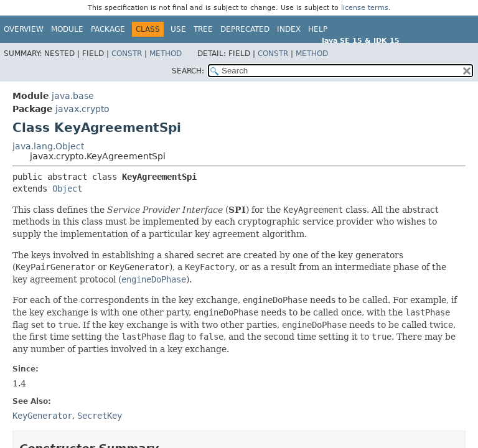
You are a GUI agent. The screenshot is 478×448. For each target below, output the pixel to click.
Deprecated (245, 29)
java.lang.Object (48, 146)
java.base (73, 96)
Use (178, 29)
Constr (127, 54)
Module (67, 29)
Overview (24, 29)
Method (166, 54)
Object (67, 189)
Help (318, 29)
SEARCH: (188, 71)
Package (108, 29)
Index (289, 29)
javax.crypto (82, 109)
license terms (365, 8)
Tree (203, 29)
